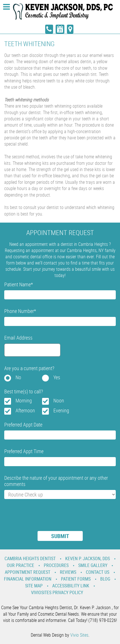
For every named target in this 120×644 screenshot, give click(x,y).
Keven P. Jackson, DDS (88, 558)
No (18, 377)
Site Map (34, 586)
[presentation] (47, 519)
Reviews (68, 572)
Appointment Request (28, 572)
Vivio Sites (79, 635)
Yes (57, 377)
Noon (59, 400)
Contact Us (98, 572)
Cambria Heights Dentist (30, 558)
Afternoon (25, 410)
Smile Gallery (93, 565)
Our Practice (20, 565)
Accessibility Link (71, 586)
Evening (61, 410)
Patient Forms (76, 579)
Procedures (56, 565)
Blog (105, 579)
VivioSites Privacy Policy (57, 592)
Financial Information (28, 579)
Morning (24, 400)
